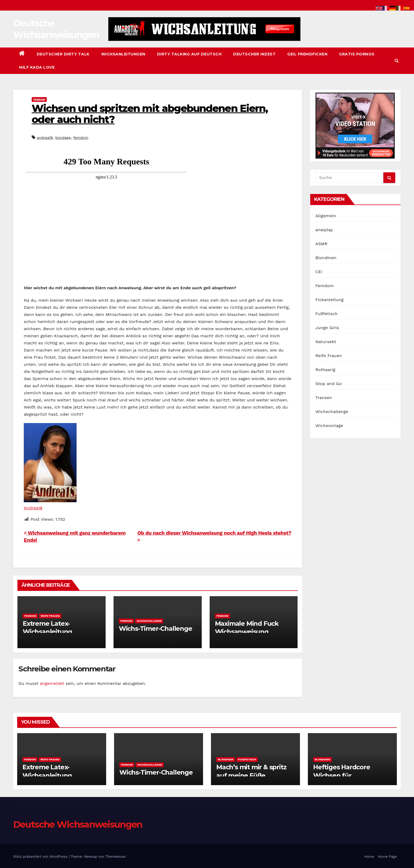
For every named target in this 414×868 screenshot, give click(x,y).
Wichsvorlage (329, 426)
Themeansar (116, 857)
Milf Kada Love (37, 67)
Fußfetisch (327, 314)
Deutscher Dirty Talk (63, 54)
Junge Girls (327, 328)
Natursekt (326, 342)
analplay (324, 230)
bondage (63, 137)
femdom (81, 137)
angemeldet (52, 683)
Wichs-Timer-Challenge (156, 629)
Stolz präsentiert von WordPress (41, 857)
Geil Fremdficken (307, 54)
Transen (324, 398)
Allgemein (326, 216)
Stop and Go (329, 384)
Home (369, 857)
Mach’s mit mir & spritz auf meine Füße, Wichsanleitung (251, 775)
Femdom (39, 99)
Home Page (387, 857)
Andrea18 (33, 508)
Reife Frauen (50, 616)
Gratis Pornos (357, 54)
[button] (397, 61)
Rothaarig (326, 370)
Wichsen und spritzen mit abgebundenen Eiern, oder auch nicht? (150, 114)
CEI (319, 272)
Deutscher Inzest (254, 54)
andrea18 (45, 137)
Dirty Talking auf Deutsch (189, 54)
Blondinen (326, 258)
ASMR (322, 244)
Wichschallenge (149, 621)
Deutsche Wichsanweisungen (78, 824)
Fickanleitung (330, 300)
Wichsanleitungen (123, 54)
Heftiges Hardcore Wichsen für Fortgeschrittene (342, 775)
